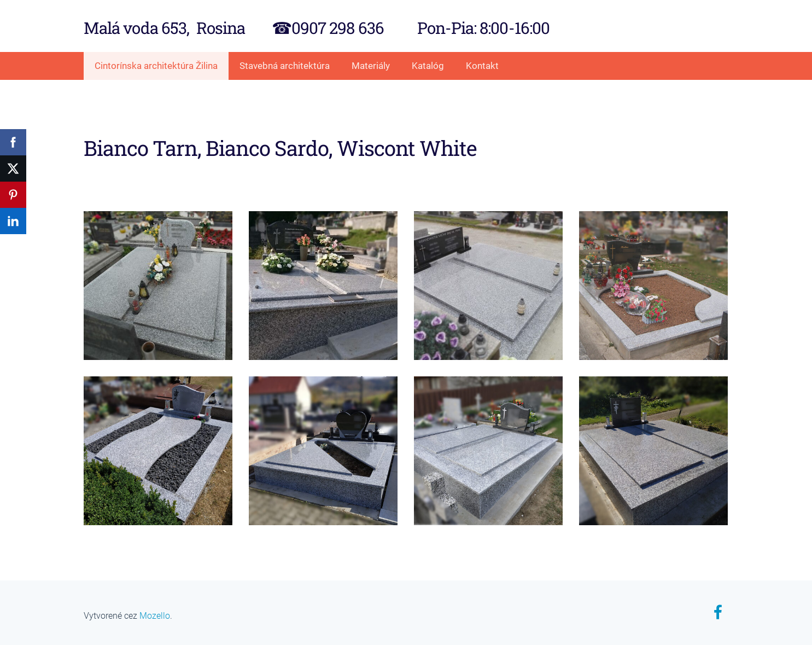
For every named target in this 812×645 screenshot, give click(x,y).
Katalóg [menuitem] (428, 66)
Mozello (155, 616)
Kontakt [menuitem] (482, 66)
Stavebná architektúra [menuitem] (285, 66)
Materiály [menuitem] (371, 66)
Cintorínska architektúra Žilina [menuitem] (156, 66)
